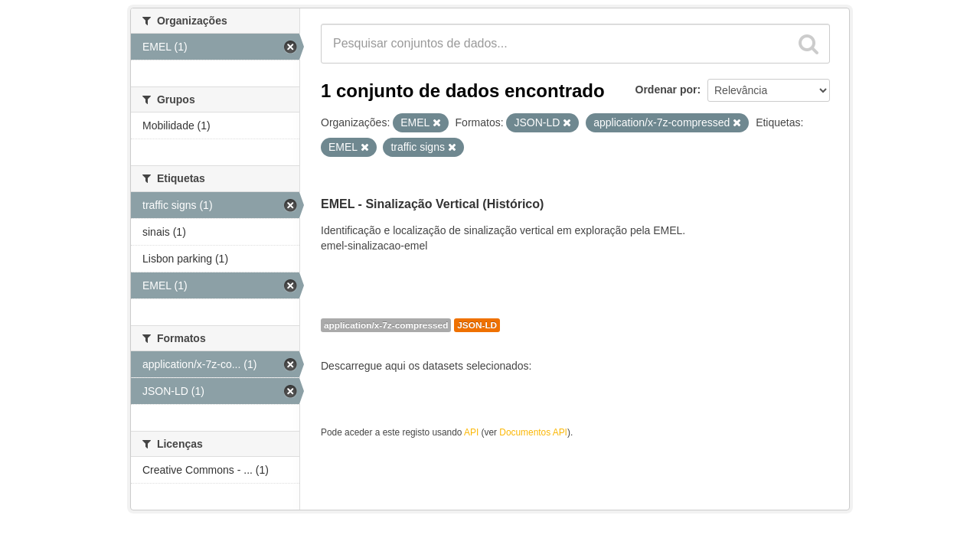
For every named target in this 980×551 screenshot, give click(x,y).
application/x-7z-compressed (386, 325)
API (471, 432)
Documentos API (533, 432)
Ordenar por (666, 90)
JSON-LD (477, 325)
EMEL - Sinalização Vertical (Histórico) (432, 204)
